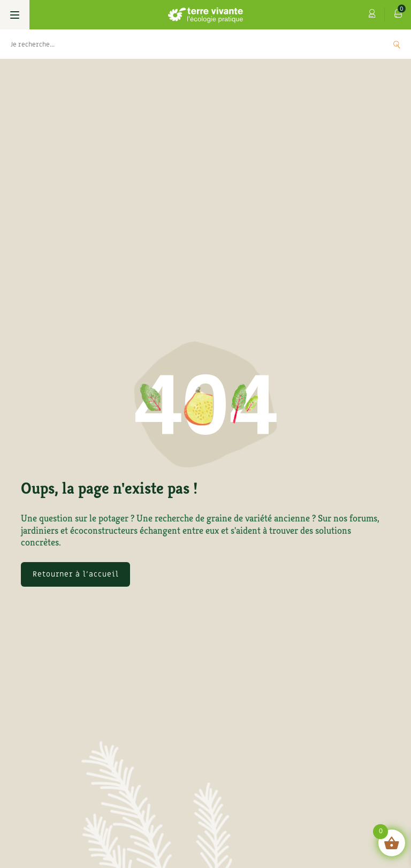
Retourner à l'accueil (76, 574)
